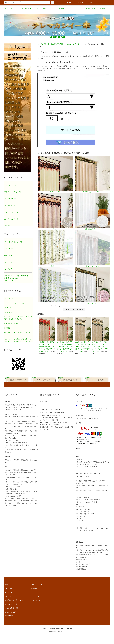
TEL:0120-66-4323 (57, 37)
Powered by (57, 632)
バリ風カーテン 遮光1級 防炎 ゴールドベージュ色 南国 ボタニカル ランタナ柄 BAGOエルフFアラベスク (47, 334)
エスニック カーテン (74, 44)
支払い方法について (12, 588)
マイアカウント (37, 584)
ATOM (11, 616)
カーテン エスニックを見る (74, 310)
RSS (6, 616)
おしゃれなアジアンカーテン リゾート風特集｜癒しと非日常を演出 (18, 318)
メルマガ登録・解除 (87, 8)
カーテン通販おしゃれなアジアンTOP (50, 44)
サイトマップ (9, 299)
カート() (104, 3)
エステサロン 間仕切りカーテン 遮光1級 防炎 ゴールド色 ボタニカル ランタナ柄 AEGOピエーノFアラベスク (65, 334)
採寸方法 (7, 328)
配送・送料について (12, 592)
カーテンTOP (9, 8)
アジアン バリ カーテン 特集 (14, 303)
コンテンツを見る (56, 8)
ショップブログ (10, 612)
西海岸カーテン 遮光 (11, 323)
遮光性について (10, 308)
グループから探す (40, 8)
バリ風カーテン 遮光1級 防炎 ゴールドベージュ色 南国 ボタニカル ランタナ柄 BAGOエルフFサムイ (100, 334)
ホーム (7, 584)
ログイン (91, 3)
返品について (9, 596)
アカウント (68, 3)
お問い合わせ (102, 8)
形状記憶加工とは (10, 312)
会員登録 (80, 3)
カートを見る (36, 596)
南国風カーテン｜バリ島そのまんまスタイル (18, 334)
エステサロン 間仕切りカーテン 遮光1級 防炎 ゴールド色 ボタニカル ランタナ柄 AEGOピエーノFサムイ (83, 334)
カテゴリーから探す (23, 8)
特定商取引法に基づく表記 (14, 600)
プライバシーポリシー (12, 604)
